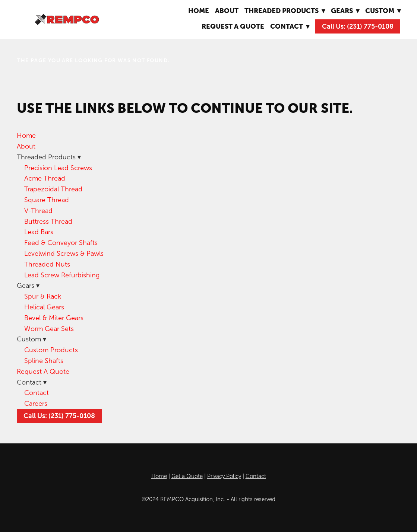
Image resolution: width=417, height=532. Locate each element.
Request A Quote (233, 26)
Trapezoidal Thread (53, 189)
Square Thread (47, 200)
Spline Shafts (44, 361)
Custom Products (51, 350)
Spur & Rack (43, 296)
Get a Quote (187, 476)
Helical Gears (44, 307)
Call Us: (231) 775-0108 (358, 26)
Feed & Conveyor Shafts (61, 243)
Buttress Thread (48, 222)
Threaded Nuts (47, 264)
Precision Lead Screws (58, 168)
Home (199, 11)
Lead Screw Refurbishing (62, 275)
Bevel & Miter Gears (54, 318)
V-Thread (38, 211)
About (227, 11)
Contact (37, 393)
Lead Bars (39, 232)
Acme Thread (45, 178)
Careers (36, 404)
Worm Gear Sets (49, 329)
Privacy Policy (224, 476)
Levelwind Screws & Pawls (64, 254)
